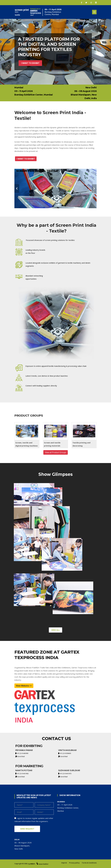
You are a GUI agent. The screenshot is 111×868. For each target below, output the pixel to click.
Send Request (27, 829)
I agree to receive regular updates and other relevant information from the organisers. (34, 820)
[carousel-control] (17, 189)
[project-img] (34, 499)
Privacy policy (74, 863)
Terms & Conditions (89, 863)
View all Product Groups (56, 452)
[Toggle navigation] (94, 12)
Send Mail (21, 756)
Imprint (64, 863)
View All (55, 630)
